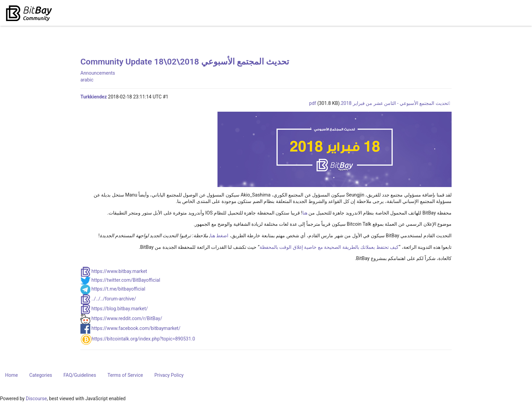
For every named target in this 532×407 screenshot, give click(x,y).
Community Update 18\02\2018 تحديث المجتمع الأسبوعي (185, 62)
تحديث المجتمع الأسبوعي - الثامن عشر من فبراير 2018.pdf (379, 103)
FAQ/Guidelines (80, 375)
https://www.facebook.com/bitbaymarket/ (136, 328)
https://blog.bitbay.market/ (119, 309)
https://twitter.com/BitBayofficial (126, 280)
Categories (41, 375)
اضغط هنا (219, 236)
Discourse (36, 399)
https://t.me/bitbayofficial (118, 289)
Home (12, 375)
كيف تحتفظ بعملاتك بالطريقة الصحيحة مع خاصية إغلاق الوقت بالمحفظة (329, 247)
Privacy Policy (169, 375)
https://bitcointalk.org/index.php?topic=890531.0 (143, 339)
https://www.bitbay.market (119, 271)
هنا (305, 213)
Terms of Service (125, 375)
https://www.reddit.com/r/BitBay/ (127, 318)
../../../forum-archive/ (114, 299)
